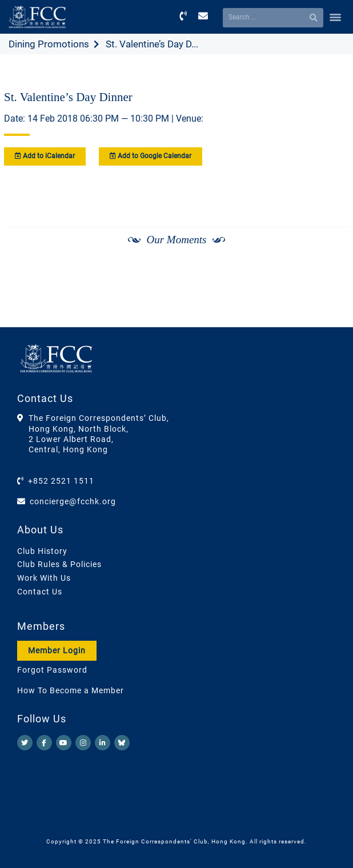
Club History (42, 551)
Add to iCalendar (45, 156)
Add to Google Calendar (151, 156)
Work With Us (44, 578)
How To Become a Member (71, 690)
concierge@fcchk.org (73, 501)
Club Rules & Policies (59, 564)
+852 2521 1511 (61, 481)
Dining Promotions (49, 44)
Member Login (57, 650)
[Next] (328, 270)
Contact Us (40, 592)
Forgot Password (52, 670)
